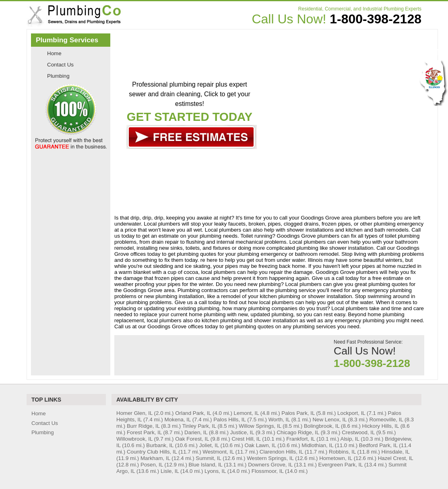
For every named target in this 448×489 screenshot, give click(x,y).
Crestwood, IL (358, 432)
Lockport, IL (351, 413)
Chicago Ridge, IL (298, 432)
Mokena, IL (178, 420)
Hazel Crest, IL (396, 458)
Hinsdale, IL (396, 452)
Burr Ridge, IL (143, 426)
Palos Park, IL (298, 413)
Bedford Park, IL (378, 445)
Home (54, 53)
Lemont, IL (246, 413)
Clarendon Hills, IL (281, 452)
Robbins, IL (342, 452)
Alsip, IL (350, 439)
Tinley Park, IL (199, 426)
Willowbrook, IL (134, 439)
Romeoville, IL (386, 420)
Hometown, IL (336, 458)
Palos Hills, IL (229, 420)
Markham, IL (155, 458)
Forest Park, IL (144, 432)
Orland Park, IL (193, 413)
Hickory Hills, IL (381, 426)
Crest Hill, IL (246, 439)
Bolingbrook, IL (322, 426)
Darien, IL (196, 432)
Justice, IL (242, 432)
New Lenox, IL (329, 420)
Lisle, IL (170, 471)
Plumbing (58, 76)
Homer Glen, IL (134, 413)
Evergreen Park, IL (341, 465)
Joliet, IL (209, 445)
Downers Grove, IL (270, 465)
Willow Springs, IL (260, 426)
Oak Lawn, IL (260, 445)
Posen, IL (152, 465)
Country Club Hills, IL (152, 452)
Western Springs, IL (270, 458)
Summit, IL (208, 458)
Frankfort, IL (300, 439)
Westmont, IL (218, 452)
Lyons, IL (215, 471)
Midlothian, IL (317, 445)
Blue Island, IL (206, 465)
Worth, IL (279, 420)
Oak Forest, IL (192, 439)
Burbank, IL (160, 445)
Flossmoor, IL (268, 471)
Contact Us (60, 65)
